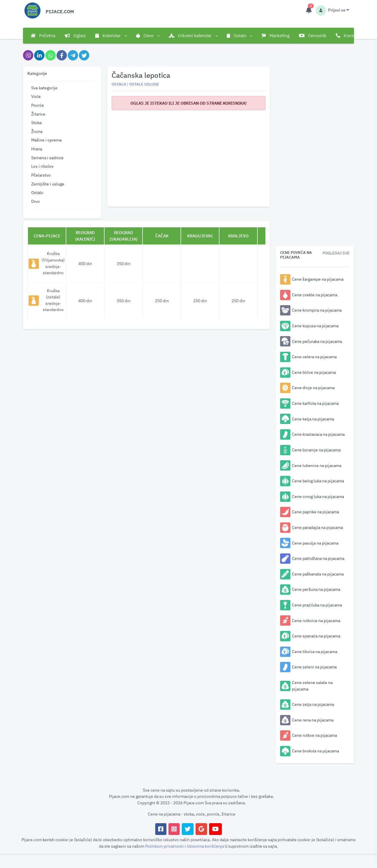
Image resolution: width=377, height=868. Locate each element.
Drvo (35, 201)
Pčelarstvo (41, 175)
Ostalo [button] (239, 36)
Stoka (36, 123)
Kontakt (348, 36)
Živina (37, 131)
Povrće (38, 105)
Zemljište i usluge (48, 184)
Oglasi (75, 36)
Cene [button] (148, 36)
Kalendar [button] (111, 36)
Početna (43, 36)
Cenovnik (313, 36)
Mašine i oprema (46, 140)
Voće (36, 96)
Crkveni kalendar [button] (193, 36)
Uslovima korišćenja (206, 846)
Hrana (37, 149)
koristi (49, 840)
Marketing (276, 36)
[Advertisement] (188, 156)
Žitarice (38, 114)
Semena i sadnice (47, 158)
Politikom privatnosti (165, 846)
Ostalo (37, 192)
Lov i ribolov (42, 166)
